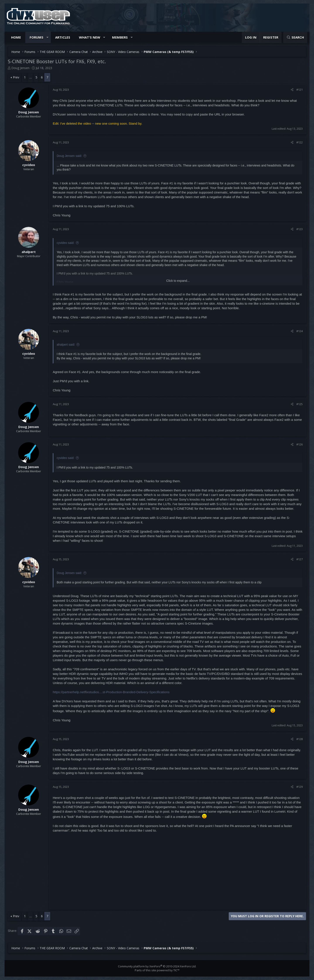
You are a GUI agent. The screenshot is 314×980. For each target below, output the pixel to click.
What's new (90, 37)
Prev (16, 77)
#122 (299, 142)
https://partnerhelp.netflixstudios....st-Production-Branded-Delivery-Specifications (111, 692)
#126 (299, 444)
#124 (299, 331)
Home (16, 37)
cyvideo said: (66, 243)
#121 (299, 90)
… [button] (31, 77)
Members (120, 37)
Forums (37, 37)
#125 (299, 404)
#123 (299, 229)
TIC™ (176, 970)
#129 (299, 787)
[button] (47, 37)
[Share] (292, 90)
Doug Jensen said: (69, 156)
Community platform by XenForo (157, 966)
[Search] (295, 37)
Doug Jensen (20, 68)
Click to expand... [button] (178, 281)
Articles (63, 37)
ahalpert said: (66, 345)
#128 (299, 739)
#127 (299, 559)
